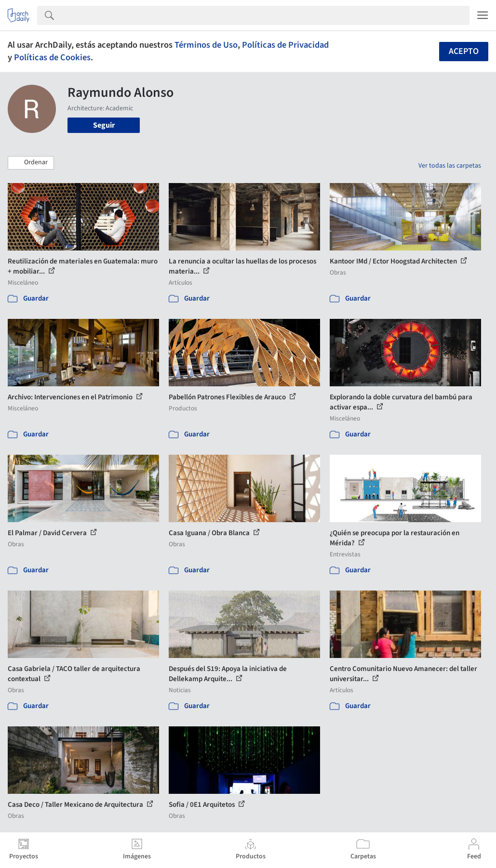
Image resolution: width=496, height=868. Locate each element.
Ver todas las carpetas (450, 166)
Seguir (104, 125)
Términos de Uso (206, 45)
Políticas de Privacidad (285, 45)
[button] (31, 163)
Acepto (464, 51)
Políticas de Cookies (52, 57)
